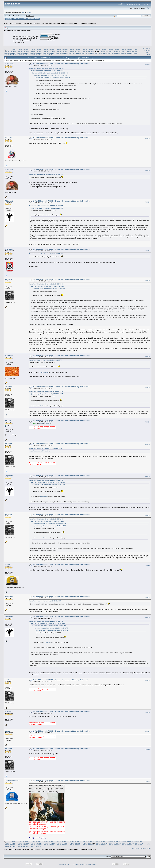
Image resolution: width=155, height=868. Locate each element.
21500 (36, 50)
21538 (66, 51)
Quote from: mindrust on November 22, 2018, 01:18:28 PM (47, 71)
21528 (23, 51)
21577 (101, 53)
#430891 (148, 476)
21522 (131, 50)
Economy (18, 23)
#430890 (148, 445)
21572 (79, 53)
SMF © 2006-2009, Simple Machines (85, 864)
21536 (58, 51)
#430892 (148, 515)
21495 (14, 50)
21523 (136, 50)
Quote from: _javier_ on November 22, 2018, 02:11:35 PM (47, 208)
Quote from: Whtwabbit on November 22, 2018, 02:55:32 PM (46, 284)
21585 (136, 53)
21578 (105, 53)
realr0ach (8, 279)
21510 (79, 50)
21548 (110, 51)
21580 (114, 53)
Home (9, 19)
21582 (123, 53)
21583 (127, 53)
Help (15, 19)
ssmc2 (41, 423)
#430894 (148, 597)
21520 (123, 50)
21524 (6, 51)
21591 (27, 55)
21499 (32, 50)
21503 (49, 50)
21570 (71, 53)
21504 (53, 50)
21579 (110, 53)
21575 (92, 53)
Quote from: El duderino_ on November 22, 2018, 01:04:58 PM (50, 73)
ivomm (7, 565)
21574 (88, 53)
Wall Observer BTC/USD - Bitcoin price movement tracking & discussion (69, 23)
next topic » (148, 51)
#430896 (148, 681)
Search (20, 19)
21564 (45, 53)
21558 (19, 53)
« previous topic (147, 49)
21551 (123, 51)
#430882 (148, 139)
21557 (14, 53)
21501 (40, 50)
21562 (36, 53)
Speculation (36, 23)
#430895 (148, 617)
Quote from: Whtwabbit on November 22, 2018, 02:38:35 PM (46, 68)
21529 (27, 51)
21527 (19, 51)
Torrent (31, 16)
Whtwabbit (9, 201)
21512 (88, 50)
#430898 (148, 732)
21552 (128, 51)
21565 (49, 53)
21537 (62, 51)
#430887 (148, 356)
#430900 (148, 781)
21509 (75, 50)
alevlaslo (8, 712)
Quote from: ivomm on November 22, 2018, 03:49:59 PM (45, 601)
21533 (45, 51)
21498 (27, 50)
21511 (84, 50)
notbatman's (43, 372)
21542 (84, 51)
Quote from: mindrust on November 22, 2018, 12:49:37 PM (50, 75)
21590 (23, 55)
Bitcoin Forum (8, 23)
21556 (10, 53)
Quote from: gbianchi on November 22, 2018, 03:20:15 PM (46, 448)
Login (25, 19)
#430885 (148, 250)
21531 (36, 51)
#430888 (148, 388)
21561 (32, 53)
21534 (49, 51)
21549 (115, 51)
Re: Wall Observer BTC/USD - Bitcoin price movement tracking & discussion (61, 64)
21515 (101, 50)
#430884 (148, 202)
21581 (118, 53)
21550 (119, 51)
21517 (110, 50)
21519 (118, 50)
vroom (48, 423)
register (28, 12)
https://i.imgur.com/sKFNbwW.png (40, 451)
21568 (62, 53)
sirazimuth (9, 355)
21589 (19, 55)
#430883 (148, 170)
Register (31, 19)
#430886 (148, 280)
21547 (106, 51)
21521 (127, 50)
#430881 (148, 65)
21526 (14, 51)
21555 (6, 53)
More (37, 19)
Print (148, 54)
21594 (40, 55)
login (23, 12)
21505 (58, 50)
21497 (23, 50)
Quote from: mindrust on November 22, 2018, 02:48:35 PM (46, 174)
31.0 (27, 16)
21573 (84, 53)
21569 (66, 53)
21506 (62, 50)
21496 (19, 50)
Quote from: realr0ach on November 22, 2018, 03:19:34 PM (46, 480)
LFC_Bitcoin (9, 249)
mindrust (8, 138)
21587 (10, 55)
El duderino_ (10, 64)
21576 (97, 53)
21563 (40, 53)
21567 (58, 53)
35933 (51, 55)
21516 (105, 50)
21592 (32, 55)
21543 (88, 51)
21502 (45, 50)
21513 (92, 50)
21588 (14, 55)
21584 (131, 53)
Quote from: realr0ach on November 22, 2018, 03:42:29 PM (46, 621)
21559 (23, 53)
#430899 (148, 750)
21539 (71, 51)
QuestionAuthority (12, 780)
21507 (66, 50)
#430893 (148, 566)
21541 (79, 51)
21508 (71, 50)
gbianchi (8, 420)
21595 (45, 55)
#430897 (148, 712)
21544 (92, 51)
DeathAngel (9, 596)
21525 (10, 51)
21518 (114, 50)
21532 (40, 51)
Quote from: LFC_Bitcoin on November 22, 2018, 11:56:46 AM (53, 78)
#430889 (148, 422)
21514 (97, 50)
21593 (36, 55)
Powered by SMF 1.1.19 (66, 864)
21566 (53, 53)
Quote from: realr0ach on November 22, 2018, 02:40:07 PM (46, 206)
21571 (75, 53)
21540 (75, 51)
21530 (32, 51)
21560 (27, 53)
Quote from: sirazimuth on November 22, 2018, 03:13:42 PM (46, 392)
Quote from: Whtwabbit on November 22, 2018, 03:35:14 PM (46, 519)
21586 (6, 55)
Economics (27, 23)
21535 (53, 51)
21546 (102, 51)
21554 (136, 51)
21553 (132, 51)
